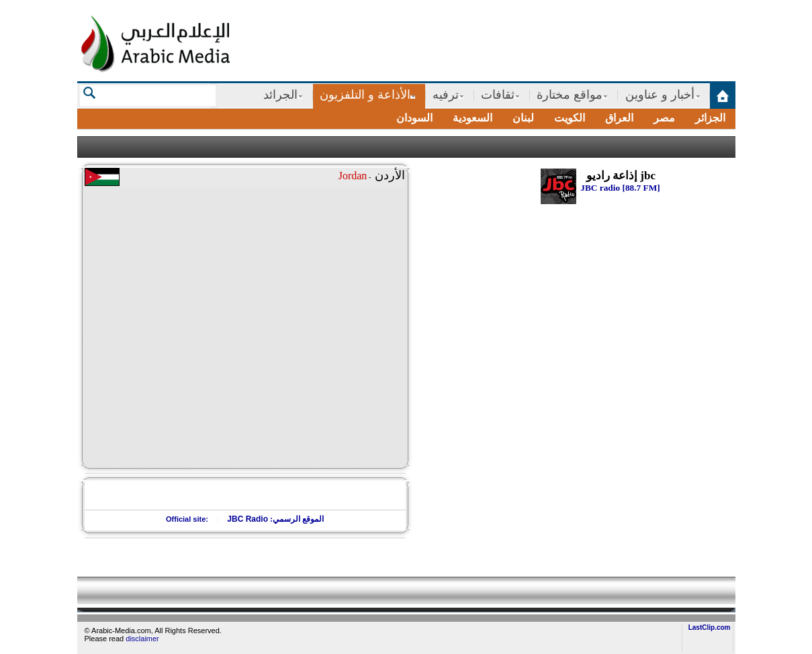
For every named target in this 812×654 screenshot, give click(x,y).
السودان (414, 118)
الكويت (570, 118)
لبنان (523, 118)
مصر (664, 118)
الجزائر (710, 118)
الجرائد (280, 95)
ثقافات (498, 95)
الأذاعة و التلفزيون (365, 95)
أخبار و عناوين (660, 95)
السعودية (472, 118)
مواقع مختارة (570, 95)
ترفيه (446, 95)
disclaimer (142, 639)
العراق (619, 118)
